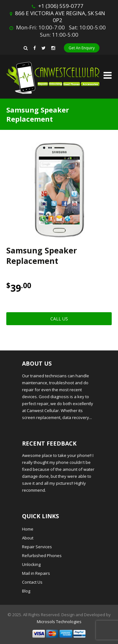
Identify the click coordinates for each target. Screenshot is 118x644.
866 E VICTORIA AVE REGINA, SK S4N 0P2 (60, 17)
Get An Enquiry (82, 48)
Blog (26, 591)
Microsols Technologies (59, 622)
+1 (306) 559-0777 (61, 6)
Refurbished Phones (42, 556)
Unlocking (31, 564)
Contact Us (32, 582)
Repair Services (37, 547)
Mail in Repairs (36, 573)
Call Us (59, 319)
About (28, 538)
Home (28, 529)
